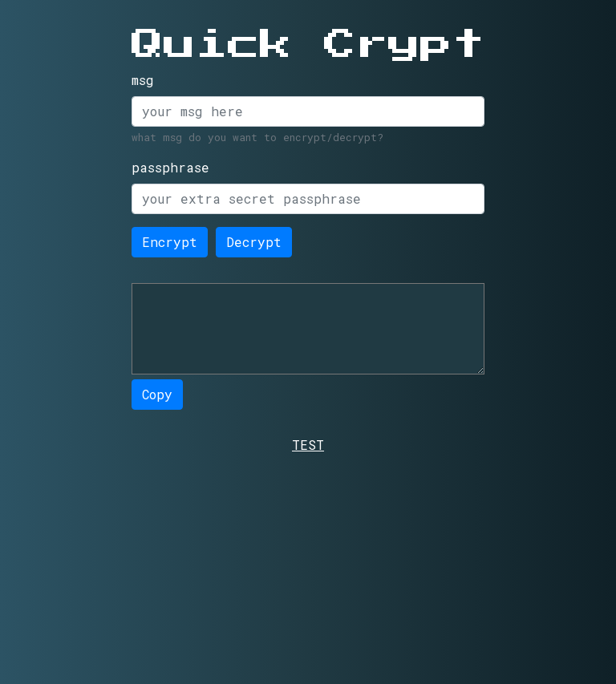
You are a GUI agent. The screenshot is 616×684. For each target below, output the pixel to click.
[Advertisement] (308, 567)
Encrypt (170, 242)
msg (143, 80)
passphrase (170, 167)
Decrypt (254, 242)
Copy (157, 394)
